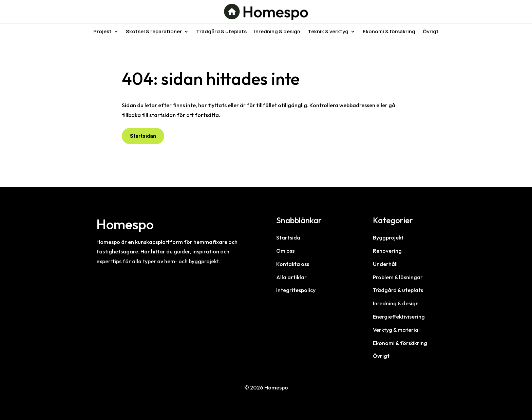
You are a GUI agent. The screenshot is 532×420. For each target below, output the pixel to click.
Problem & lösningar (398, 277)
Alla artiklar (291, 277)
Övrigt (431, 32)
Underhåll (385, 264)
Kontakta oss (293, 264)
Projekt (102, 32)
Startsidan (143, 136)
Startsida (288, 237)
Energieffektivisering (399, 317)
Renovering (387, 251)
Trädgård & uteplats (221, 32)
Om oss (285, 251)
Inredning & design (277, 32)
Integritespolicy (296, 290)
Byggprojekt (388, 237)
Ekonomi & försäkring (389, 32)
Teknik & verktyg (328, 32)
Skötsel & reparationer (154, 32)
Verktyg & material (396, 330)
